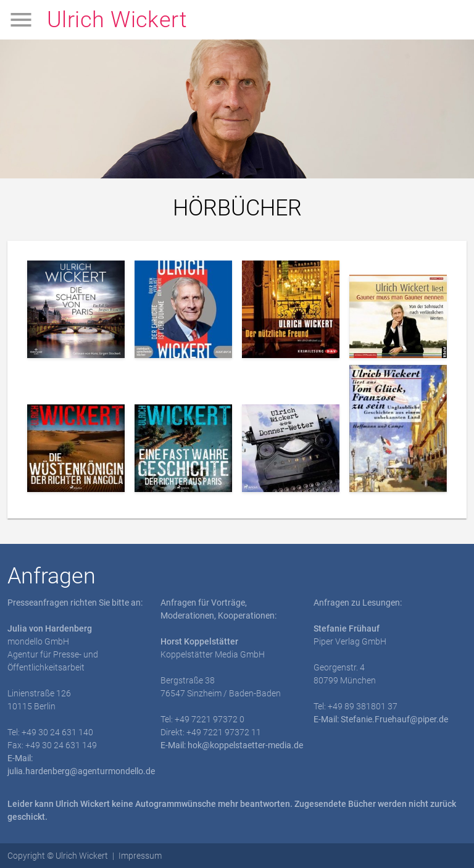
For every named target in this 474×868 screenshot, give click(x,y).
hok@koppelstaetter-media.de (245, 745)
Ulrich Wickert (117, 20)
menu (21, 20)
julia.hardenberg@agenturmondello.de (81, 771)
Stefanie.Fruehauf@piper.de (394, 719)
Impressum (140, 856)
